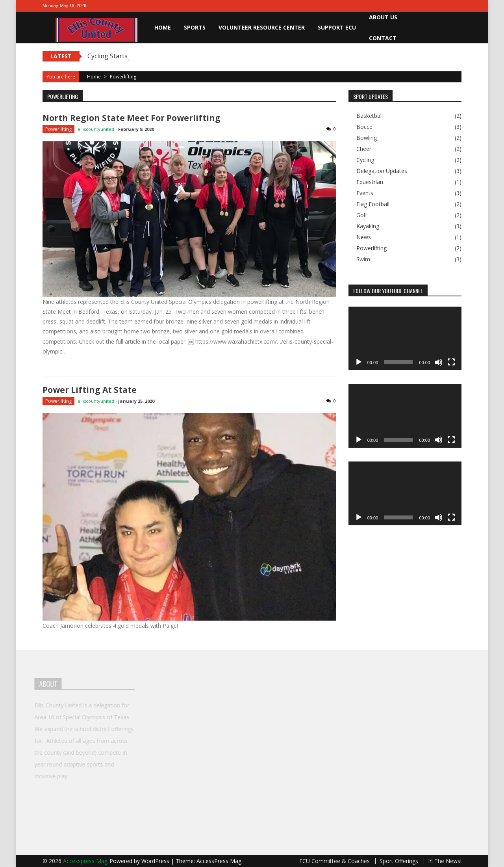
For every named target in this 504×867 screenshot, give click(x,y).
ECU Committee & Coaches (334, 861)
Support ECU (337, 27)
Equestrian (370, 182)
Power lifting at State (90, 390)
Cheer (364, 149)
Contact (383, 38)
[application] (405, 339)
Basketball (370, 116)
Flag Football (373, 204)
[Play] (359, 362)
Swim (363, 259)
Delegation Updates (382, 171)
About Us (383, 17)
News (364, 237)
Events (365, 193)
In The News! (445, 861)
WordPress (156, 861)
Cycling (365, 160)
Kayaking (368, 226)
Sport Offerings (399, 861)
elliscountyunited (96, 129)
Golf (362, 215)
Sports (195, 27)
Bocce (364, 127)
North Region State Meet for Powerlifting (132, 118)
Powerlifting (58, 129)
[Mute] (439, 362)
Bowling (367, 138)
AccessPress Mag (219, 861)
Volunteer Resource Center (262, 27)
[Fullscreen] (451, 362)
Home (163, 27)
